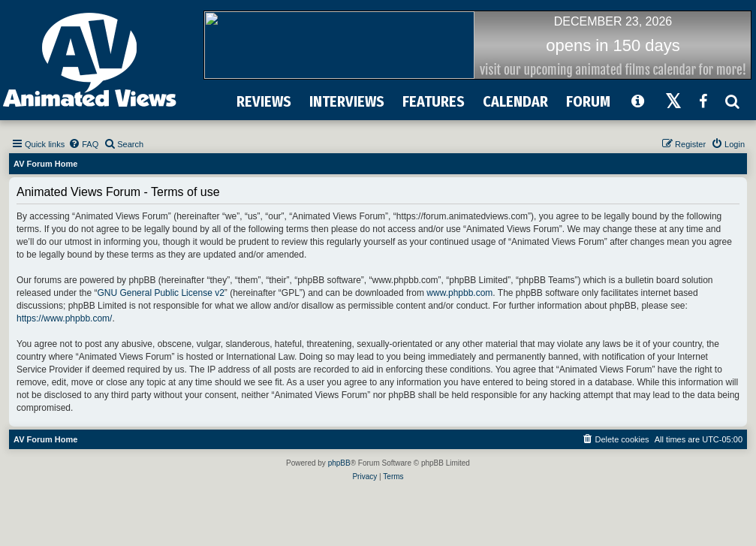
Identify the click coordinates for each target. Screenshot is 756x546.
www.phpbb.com (459, 293)
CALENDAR (515, 101)
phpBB (339, 463)
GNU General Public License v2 (160, 293)
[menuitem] (83, 144)
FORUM (588, 101)
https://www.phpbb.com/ (64, 318)
